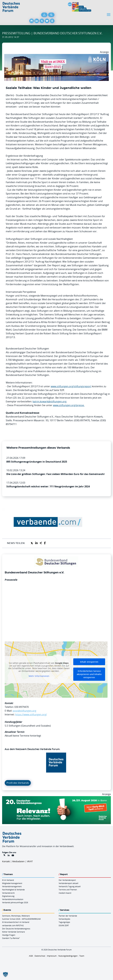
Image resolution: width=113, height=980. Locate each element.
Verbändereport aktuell (68, 883)
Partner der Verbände (68, 916)
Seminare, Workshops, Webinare (16, 916)
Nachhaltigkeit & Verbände (13, 890)
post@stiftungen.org (24, 711)
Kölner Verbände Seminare (13, 932)
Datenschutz (40, 956)
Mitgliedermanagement (12, 883)
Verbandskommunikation (13, 899)
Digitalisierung (8, 896)
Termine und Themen (68, 890)
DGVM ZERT (64, 925)
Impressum (52, 956)
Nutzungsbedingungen (68, 956)
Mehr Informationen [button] (39, 676)
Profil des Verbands (18, 783)
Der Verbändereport (67, 880)
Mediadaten (18, 861)
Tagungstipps (64, 922)
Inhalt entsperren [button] (89, 662)
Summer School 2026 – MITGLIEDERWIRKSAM (21, 919)
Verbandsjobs (64, 919)
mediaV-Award (65, 893)
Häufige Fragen (9, 935)
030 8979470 (22, 707)
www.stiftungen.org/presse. (69, 405)
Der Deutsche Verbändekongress (16, 929)
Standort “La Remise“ (11, 938)
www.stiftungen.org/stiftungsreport (71, 386)
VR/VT (30, 861)
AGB (31, 956)
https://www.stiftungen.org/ (31, 714)
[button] (5, 975)
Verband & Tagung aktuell (70, 886)
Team (82, 956)
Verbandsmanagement (12, 886)
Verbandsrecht (8, 893)
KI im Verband (8, 880)
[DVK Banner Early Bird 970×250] (56, 798)
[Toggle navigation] (109, 15)
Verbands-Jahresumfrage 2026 (15, 902)
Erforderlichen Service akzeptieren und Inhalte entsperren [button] (89, 674)
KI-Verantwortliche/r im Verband (16, 922)
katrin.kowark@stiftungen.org (50, 401)
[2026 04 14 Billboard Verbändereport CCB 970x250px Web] (56, 56)
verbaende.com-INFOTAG (13, 925)
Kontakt (6, 861)
